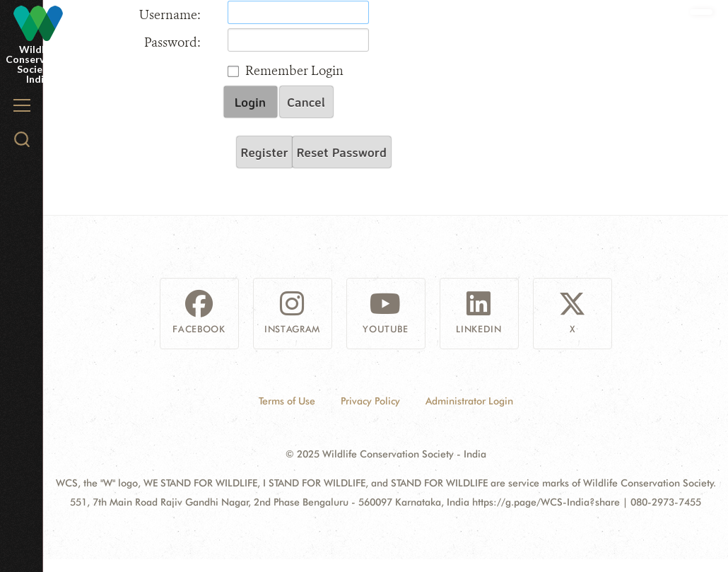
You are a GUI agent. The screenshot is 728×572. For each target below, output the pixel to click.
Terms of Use (287, 401)
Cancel (306, 102)
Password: (172, 42)
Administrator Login (469, 401)
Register (265, 152)
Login (250, 102)
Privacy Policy (370, 401)
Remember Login (294, 71)
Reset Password (342, 152)
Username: (170, 15)
